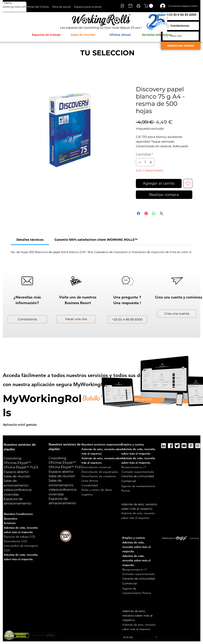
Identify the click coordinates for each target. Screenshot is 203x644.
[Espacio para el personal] (90, 7)
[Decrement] (139, 162)
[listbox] (140, 637)
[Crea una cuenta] (177, 314)
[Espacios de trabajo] (46, 35)
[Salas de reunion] (83, 35)
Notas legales (144, 534)
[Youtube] (184, 446)
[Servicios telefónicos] (157, 35)
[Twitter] (177, 446)
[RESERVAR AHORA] (181, 46)
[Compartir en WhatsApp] (154, 213)
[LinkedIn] (163, 446)
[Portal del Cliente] (38, 7)
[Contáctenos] (181, 26)
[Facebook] (170, 446)
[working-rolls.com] (15, 7)
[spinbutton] (145, 162)
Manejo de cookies (164, 534)
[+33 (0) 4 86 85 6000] (127, 319)
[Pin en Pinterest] (146, 213)
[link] (30, 240)
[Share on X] (161, 213)
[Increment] (151, 162)
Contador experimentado (138, 472)
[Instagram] (198, 446)
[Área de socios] (61, 7)
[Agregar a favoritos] (188, 183)
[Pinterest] (191, 446)
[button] (149, 6)
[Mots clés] (180, 36)
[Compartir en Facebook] (138, 213)
